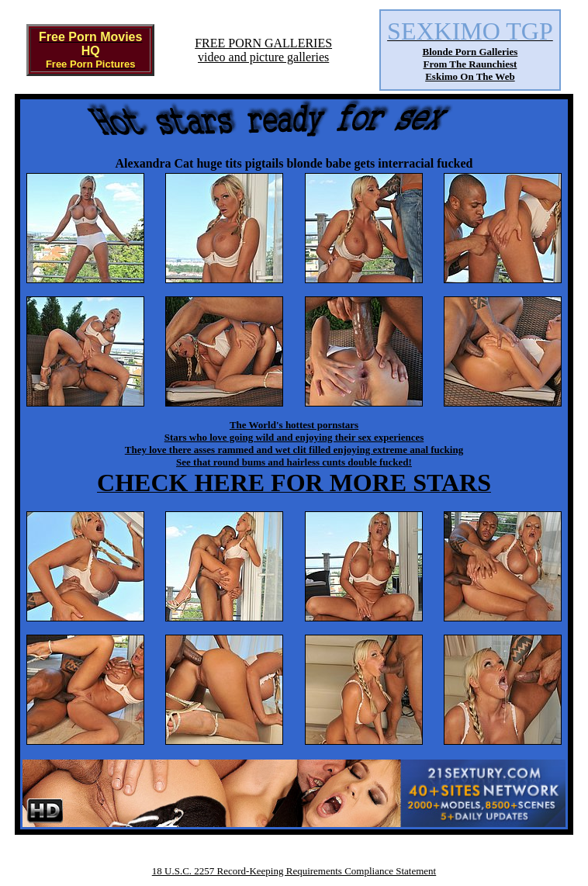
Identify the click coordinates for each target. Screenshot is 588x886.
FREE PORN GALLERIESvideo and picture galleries (263, 50)
